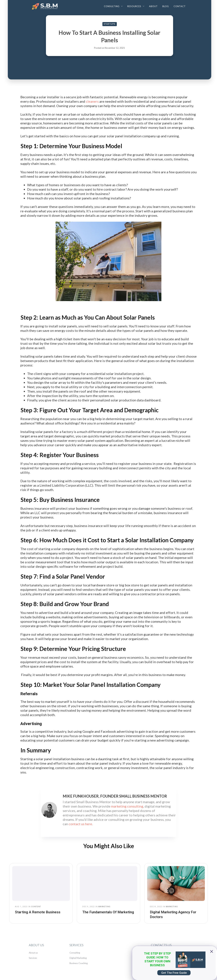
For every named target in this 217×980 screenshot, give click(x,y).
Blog (166, 6)
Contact (180, 6)
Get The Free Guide (174, 973)
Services (33, 958)
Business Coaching (79, 963)
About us (33, 953)
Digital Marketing (78, 958)
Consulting (75, 953)
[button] (113, 6)
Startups (110, 24)
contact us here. (81, 824)
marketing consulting (127, 806)
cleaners (92, 101)
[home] (46, 7)
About (153, 6)
